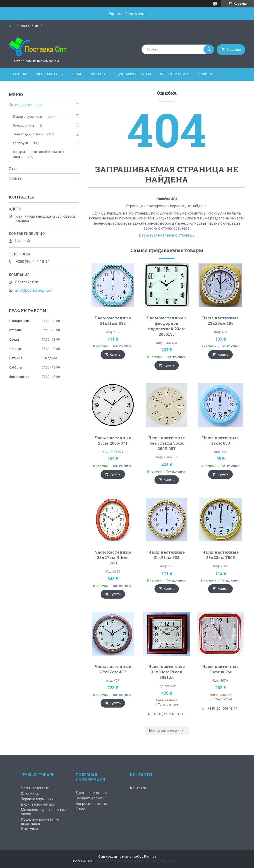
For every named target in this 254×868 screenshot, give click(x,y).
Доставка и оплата (134, 74)
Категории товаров (25, 105)
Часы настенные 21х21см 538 (167, 555)
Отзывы (16, 178)
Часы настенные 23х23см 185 (220, 321)
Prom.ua (150, 857)
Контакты (100, 74)
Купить (115, 355)
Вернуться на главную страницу (167, 235)
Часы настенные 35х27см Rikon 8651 (113, 557)
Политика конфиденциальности (159, 861)
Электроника (23, 125)
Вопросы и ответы (91, 804)
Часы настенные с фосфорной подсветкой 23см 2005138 (167, 326)
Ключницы (30, 793)
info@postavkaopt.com (34, 290)
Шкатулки (29, 829)
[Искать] (209, 49)
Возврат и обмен (175, 74)
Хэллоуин (20, 143)
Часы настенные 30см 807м (220, 669)
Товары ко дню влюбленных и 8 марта (38, 154)
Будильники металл (38, 804)
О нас (77, 74)
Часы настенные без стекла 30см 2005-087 (167, 443)
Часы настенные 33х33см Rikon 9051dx (167, 672)
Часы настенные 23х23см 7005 (220, 555)
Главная (21, 74)
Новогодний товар (28, 134)
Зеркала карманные (38, 799)
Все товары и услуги (164, 731)
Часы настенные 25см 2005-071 (113, 440)
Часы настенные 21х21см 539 (113, 321)
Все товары (47, 74)
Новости (206, 74)
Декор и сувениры (27, 117)
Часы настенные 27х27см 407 (113, 669)
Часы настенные (35, 788)
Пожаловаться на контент (114, 861)
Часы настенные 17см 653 (220, 440)
